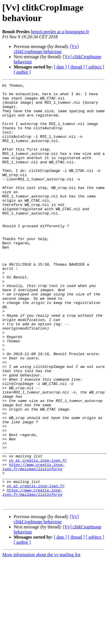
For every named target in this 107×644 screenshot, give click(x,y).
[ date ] (60, 67)
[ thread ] (76, 67)
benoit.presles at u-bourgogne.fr (60, 32)
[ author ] (22, 72)
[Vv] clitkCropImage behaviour (46, 49)
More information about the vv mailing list (41, 639)
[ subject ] (95, 67)
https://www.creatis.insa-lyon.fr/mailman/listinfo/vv (33, 544)
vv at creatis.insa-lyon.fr (38, 536)
